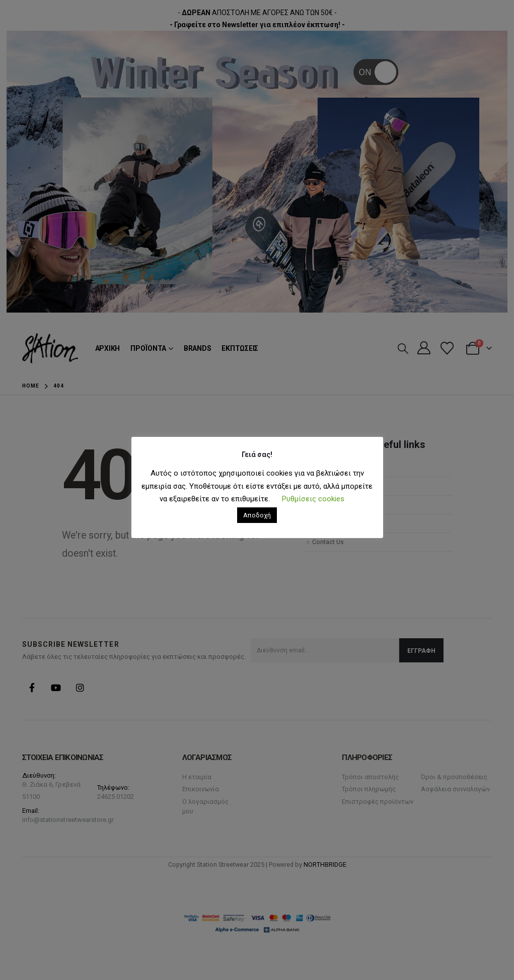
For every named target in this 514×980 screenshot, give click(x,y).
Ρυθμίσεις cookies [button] (313, 499)
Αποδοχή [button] (257, 515)
